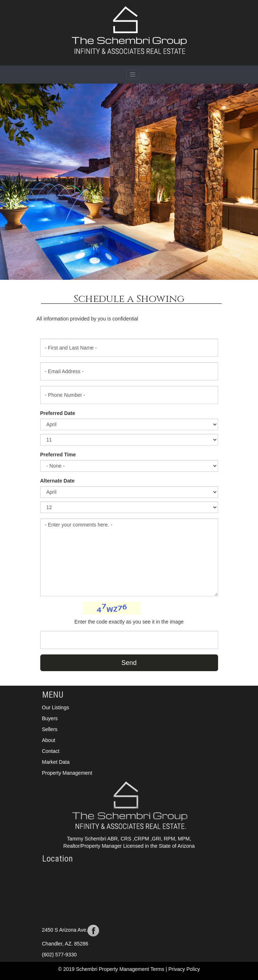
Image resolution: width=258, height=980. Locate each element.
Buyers (50, 718)
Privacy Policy (184, 969)
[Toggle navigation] (133, 74)
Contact (51, 751)
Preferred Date (58, 413)
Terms (158, 969)
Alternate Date (58, 481)
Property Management (67, 773)
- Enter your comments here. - (129, 557)
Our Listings (56, 707)
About (49, 740)
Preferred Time (58, 455)
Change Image (159, 608)
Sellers (50, 729)
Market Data (56, 762)
